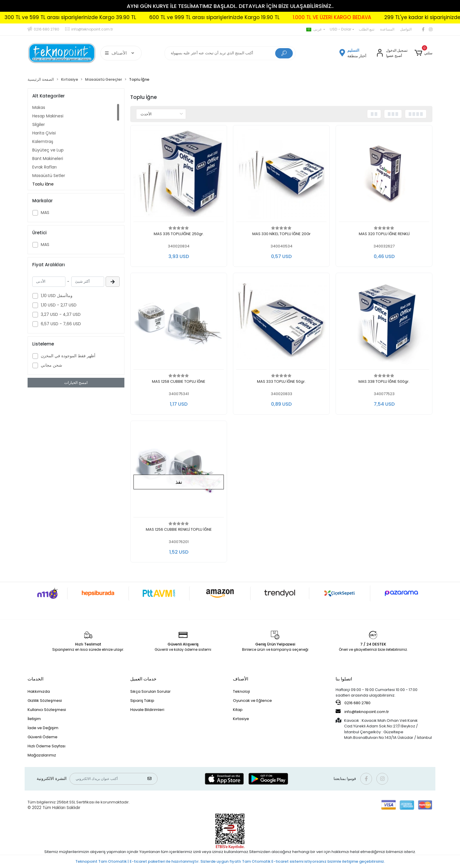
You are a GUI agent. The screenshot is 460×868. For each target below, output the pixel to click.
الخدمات (35, 679)
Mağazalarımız (42, 755)
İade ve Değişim (43, 728)
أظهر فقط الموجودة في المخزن (68, 356)
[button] (423, 53)
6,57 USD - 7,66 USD (61, 324)
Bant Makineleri (48, 159)
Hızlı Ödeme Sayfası (46, 746)
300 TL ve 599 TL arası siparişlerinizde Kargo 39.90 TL (98, 17)
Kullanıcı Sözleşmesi (47, 710)
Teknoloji (241, 691)
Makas (39, 107)
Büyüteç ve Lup (48, 150)
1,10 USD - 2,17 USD (59, 305)
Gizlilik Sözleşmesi (45, 701)
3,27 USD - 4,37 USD (61, 314)
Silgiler (39, 124)
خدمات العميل (143, 679)
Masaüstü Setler (49, 176)
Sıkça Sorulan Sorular (150, 691)
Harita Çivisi (44, 133)
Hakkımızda (39, 691)
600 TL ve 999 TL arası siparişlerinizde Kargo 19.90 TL (242, 17)
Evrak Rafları (44, 167)
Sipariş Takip (142, 701)
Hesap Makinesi (48, 116)
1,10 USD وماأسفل (57, 296)
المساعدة (387, 29)
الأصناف (241, 679)
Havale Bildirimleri (147, 710)
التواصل (406, 29)
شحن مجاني (51, 365)
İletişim (34, 719)
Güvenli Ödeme (43, 737)
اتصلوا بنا (344, 679)
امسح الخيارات (76, 383)
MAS (45, 213)
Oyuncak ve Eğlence (252, 701)
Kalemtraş (43, 141)
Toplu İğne (43, 184)
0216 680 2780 (353, 703)
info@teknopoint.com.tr (362, 712)
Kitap (238, 710)
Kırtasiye (241, 719)
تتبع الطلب (367, 29)
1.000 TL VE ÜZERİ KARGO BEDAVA (359, 17)
